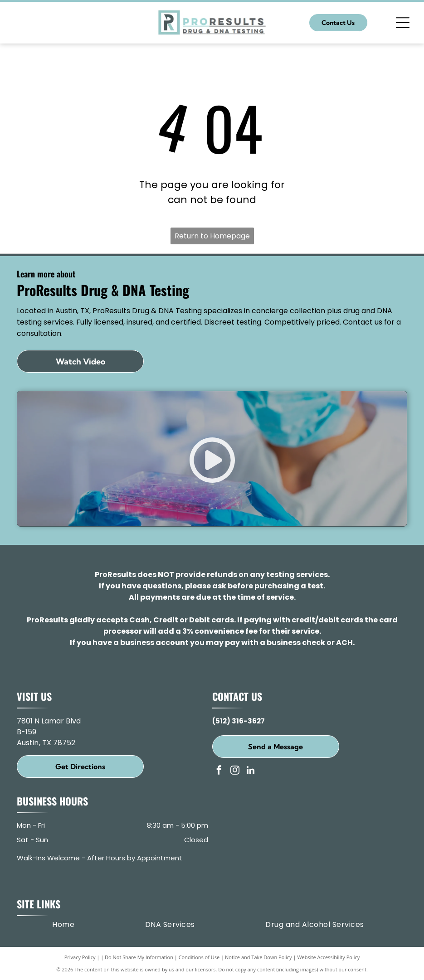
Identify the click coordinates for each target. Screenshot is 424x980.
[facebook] (219, 771)
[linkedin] (251, 771)
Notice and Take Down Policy (258, 957)
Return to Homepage (212, 236)
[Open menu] (403, 23)
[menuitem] (63, 925)
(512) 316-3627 (239, 721)
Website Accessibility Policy (328, 957)
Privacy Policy (80, 957)
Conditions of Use (199, 957)
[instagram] (235, 771)
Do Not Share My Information (139, 957)
